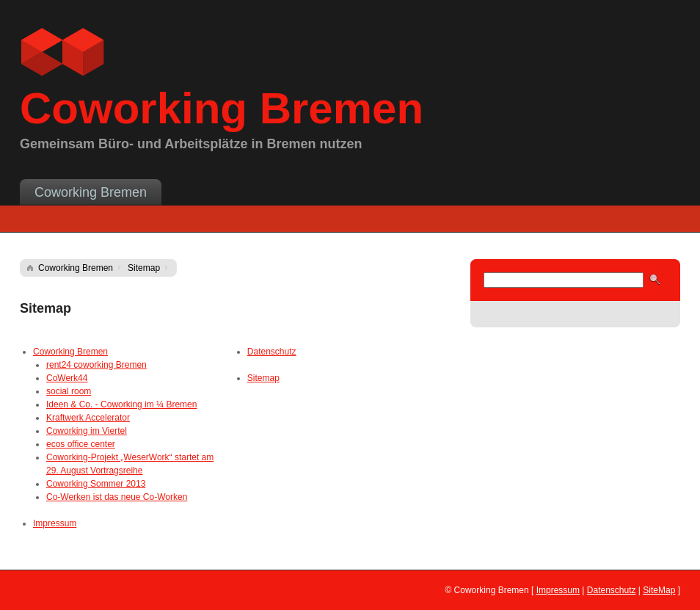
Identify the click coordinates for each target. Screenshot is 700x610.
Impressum (55, 523)
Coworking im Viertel (87, 431)
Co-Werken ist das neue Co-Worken (117, 497)
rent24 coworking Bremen (96, 365)
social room (69, 391)
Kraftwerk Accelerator (88, 418)
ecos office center (81, 444)
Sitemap (144, 268)
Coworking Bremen (91, 192)
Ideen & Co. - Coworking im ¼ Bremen (121, 404)
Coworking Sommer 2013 (96, 484)
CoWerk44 (67, 378)
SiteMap (659, 590)
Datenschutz (272, 352)
